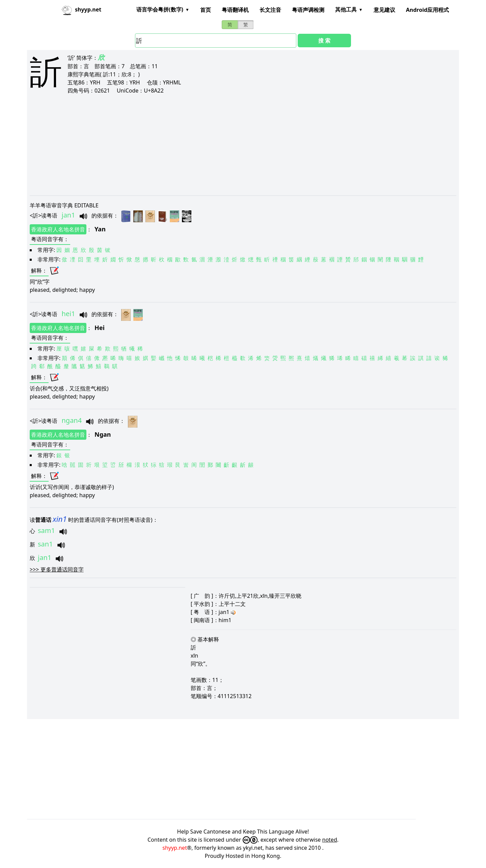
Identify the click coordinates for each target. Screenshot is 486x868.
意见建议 (384, 10)
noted (330, 840)
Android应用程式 (427, 10)
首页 (206, 10)
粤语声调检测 (308, 10)
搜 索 (324, 41)
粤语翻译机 (235, 10)
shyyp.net (175, 848)
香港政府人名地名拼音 (58, 229)
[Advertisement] (232, 145)
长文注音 (270, 10)
